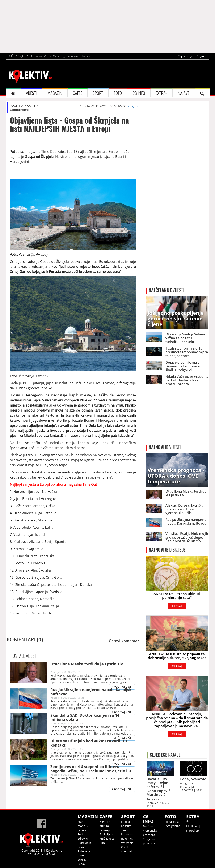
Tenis (124, 830)
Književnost (107, 839)
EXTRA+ (161, 93)
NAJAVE (184, 93)
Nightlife (105, 822)
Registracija (186, 56)
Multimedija (194, 826)
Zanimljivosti (19, 110)
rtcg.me (134, 106)
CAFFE (77, 93)
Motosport (128, 834)
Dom (81, 847)
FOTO (118, 93)
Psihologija (84, 843)
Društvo (148, 826)
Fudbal (125, 822)
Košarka (126, 826)
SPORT (98, 93)
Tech (81, 834)
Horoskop (193, 831)
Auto (81, 855)
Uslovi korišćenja (41, 56)
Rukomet (127, 839)
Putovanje (84, 851)
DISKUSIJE (167, 550)
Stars (81, 822)
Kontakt (86, 56)
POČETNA (17, 106)
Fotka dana (172, 822)
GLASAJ (177, 606)
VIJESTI (31, 93)
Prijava (201, 56)
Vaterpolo (127, 843)
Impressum (73, 56)
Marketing (59, 56)
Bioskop (105, 830)
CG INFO (139, 93)
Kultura (104, 826)
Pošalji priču (22, 56)
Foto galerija (172, 826)
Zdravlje (83, 839)
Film (102, 843)
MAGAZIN (55, 93)
